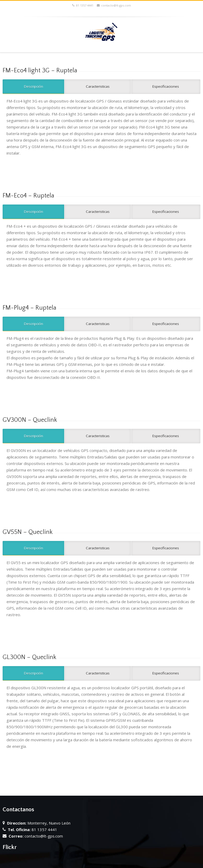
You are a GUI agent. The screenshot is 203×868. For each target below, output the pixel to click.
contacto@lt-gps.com (114, 5)
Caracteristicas (98, 86)
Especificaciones (166, 86)
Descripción (34, 86)
